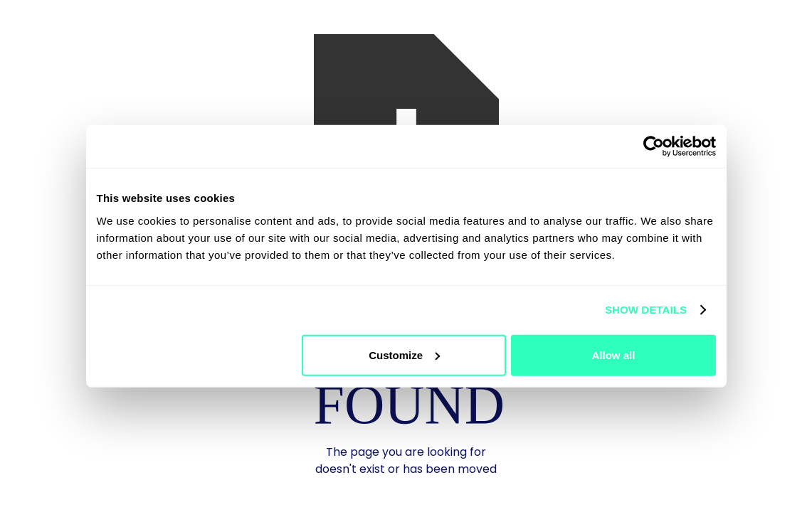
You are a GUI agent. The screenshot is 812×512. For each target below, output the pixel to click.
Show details (646, 310)
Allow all (614, 354)
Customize (404, 354)
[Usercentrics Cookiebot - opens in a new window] (654, 146)
